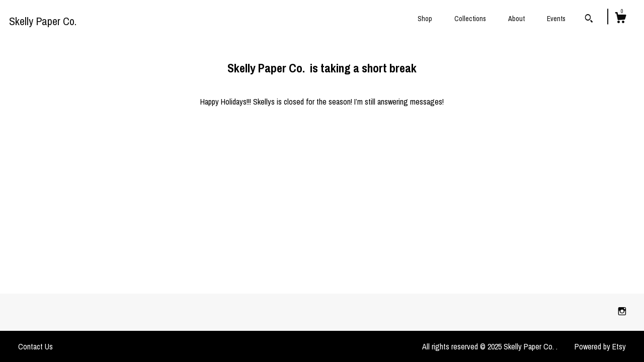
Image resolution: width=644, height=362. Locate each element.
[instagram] (622, 312)
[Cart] (620, 19)
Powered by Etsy (600, 346)
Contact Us (35, 346)
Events (556, 19)
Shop (425, 19)
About (516, 19)
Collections (470, 19)
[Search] (589, 20)
